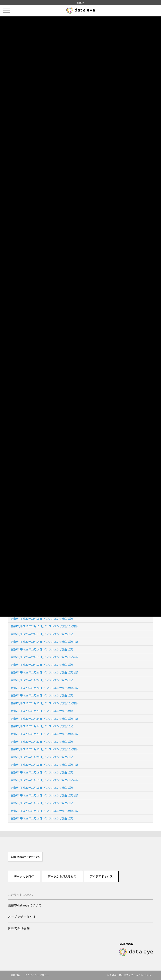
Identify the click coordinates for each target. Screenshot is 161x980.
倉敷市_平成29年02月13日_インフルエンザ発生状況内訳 (44, 657)
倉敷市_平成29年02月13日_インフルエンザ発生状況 (42, 665)
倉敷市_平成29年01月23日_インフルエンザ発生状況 (42, 742)
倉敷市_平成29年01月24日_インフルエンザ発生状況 (42, 726)
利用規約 (16, 975)
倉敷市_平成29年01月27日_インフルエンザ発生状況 (42, 680)
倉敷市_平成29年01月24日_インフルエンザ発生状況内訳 (44, 719)
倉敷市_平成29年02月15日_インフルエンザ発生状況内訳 (44, 626)
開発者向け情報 (19, 928)
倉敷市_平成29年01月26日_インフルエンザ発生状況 (42, 695)
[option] (25, 857)
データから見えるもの (62, 876)
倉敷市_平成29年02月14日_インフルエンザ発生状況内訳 (44, 642)
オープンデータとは (22, 917)
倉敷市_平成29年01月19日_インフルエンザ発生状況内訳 (44, 765)
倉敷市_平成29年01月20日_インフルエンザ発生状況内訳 (44, 749)
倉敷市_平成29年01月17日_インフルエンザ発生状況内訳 (44, 795)
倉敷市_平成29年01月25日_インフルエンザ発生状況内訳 (44, 703)
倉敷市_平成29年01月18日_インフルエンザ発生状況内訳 (44, 780)
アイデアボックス (101, 876)
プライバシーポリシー (37, 975)
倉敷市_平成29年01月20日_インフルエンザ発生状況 (42, 757)
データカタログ (24, 876)
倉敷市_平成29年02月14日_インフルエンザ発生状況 (42, 649)
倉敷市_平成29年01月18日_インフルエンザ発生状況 (42, 788)
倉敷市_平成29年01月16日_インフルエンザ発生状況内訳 (44, 811)
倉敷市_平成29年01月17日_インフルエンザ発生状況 (42, 803)
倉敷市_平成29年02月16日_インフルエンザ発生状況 (42, 619)
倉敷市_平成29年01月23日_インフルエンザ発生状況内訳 (44, 734)
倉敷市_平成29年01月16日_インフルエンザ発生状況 (42, 818)
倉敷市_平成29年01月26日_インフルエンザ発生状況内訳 (44, 688)
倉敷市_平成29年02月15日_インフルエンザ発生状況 (42, 634)
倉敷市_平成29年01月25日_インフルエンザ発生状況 (42, 711)
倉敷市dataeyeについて (25, 905)
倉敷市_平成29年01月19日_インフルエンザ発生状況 (42, 772)
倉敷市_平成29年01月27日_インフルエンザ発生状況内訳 (44, 672)
